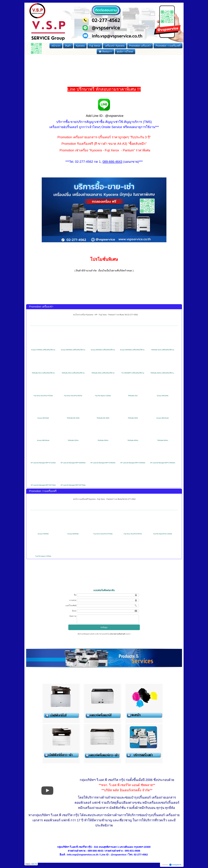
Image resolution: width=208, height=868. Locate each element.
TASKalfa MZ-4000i (103, 418)
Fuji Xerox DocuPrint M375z (73, 396)
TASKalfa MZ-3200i (73, 418)
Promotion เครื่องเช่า (41, 307)
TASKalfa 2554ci (73, 440)
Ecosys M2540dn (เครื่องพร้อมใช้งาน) (103, 350)
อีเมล (74, 611)
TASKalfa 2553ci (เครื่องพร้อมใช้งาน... (163, 373)
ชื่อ (75, 595)
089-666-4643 (95, 851)
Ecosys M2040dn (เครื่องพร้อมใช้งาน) (73, 350)
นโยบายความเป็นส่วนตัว (118, 634)
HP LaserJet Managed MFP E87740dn (43, 485)
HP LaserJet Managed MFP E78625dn (103, 463)
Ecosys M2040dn (73, 534)
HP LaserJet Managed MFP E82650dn (73, 463)
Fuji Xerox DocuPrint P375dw (43, 396)
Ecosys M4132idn (43, 418)
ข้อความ (73, 616)
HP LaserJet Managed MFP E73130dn (43, 463)
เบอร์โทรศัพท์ (71, 605)
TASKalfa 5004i (133, 418)
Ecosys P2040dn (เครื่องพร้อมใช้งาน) (43, 350)
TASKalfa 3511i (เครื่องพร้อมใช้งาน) (43, 373)
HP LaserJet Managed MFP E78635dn (163, 463)
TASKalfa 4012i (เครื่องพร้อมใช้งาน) (73, 373)
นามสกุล (73, 600)
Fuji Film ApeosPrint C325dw (163, 534)
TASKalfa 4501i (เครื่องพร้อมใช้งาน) (103, 373)
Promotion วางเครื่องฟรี (43, 491)
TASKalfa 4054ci (133, 440)
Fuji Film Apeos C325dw (103, 396)
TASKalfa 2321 (133, 396)
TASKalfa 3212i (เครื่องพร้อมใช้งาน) (163, 350)
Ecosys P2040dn (43, 534)
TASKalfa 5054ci (163, 440)
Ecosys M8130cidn (43, 440)
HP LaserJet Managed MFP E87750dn (73, 485)
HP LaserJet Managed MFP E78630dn (133, 463)
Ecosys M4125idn (163, 396)
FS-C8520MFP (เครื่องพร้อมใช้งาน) (133, 373)
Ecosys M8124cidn (163, 418)
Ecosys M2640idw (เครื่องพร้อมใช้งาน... (133, 350)
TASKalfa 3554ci (103, 440)
